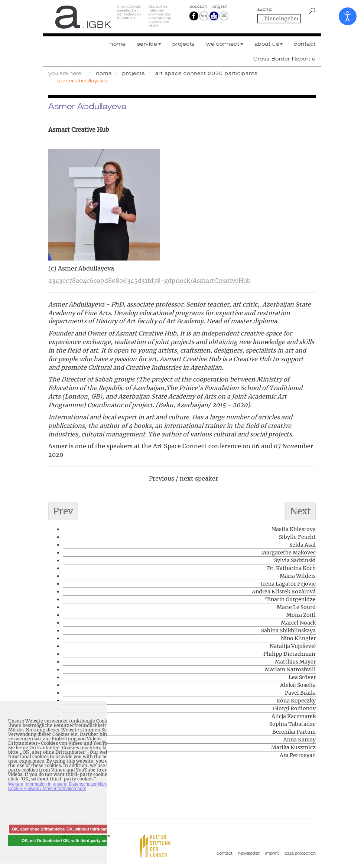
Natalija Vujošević (293, 646)
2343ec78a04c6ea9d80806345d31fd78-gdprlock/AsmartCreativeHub (149, 281)
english (220, 6)
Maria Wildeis (298, 576)
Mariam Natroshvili (290, 669)
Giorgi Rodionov (294, 708)
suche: (265, 9)
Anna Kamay (300, 740)
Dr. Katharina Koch (291, 568)
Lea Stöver (302, 677)
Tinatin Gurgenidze (290, 599)
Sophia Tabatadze (292, 724)
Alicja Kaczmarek (294, 716)
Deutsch (199, 6)
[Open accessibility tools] (348, 16)
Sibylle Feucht (297, 537)
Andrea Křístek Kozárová (284, 592)
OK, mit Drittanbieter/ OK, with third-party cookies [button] (69, 841)
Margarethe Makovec (288, 553)
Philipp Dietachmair (290, 654)
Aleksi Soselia (298, 685)
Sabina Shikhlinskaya (288, 630)
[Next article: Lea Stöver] (300, 511)
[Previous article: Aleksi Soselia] (63, 511)
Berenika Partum (294, 732)
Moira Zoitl (301, 615)
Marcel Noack (298, 623)
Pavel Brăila (300, 693)
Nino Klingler (298, 638)
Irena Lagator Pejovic (288, 584)
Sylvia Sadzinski (295, 560)
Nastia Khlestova (294, 529)
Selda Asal (303, 545)
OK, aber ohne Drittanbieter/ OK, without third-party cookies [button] (69, 829)
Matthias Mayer (295, 662)
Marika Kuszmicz (293, 747)
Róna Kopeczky (296, 701)
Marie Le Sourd (296, 607)
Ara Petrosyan (298, 755)
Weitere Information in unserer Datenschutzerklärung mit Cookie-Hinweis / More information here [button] (64, 786)
